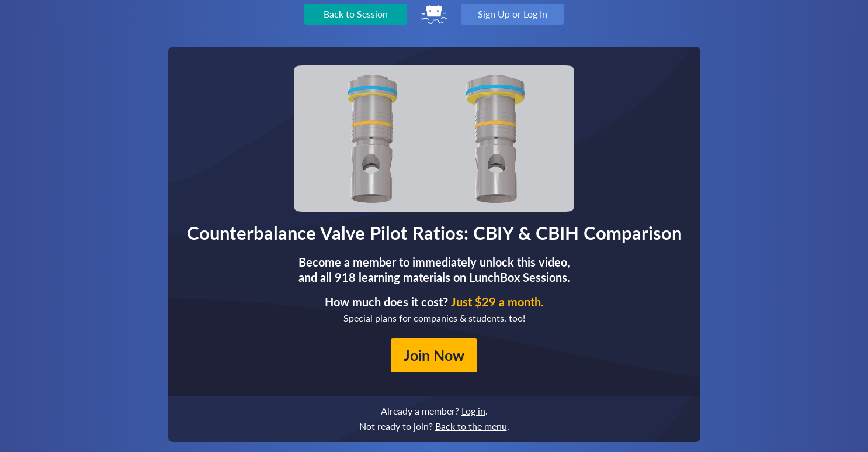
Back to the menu (471, 426)
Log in (473, 411)
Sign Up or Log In (513, 14)
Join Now (434, 355)
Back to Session (356, 14)
